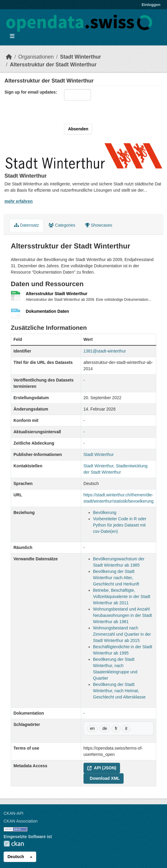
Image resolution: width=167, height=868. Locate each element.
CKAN (14, 844)
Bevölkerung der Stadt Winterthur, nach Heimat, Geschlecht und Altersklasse (119, 691)
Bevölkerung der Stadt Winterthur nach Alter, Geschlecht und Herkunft (116, 578)
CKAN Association (21, 821)
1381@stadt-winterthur (105, 351)
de (105, 728)
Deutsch (16, 857)
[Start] (9, 57)
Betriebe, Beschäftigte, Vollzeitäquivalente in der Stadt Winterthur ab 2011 (122, 597)
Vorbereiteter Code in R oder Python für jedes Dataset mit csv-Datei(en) (120, 525)
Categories (62, 225)
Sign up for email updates (30, 92)
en (92, 728)
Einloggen (151, 5)
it (126, 728)
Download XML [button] (105, 778)
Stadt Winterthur (80, 57)
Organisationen (36, 57)
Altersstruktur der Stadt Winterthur (53, 65)
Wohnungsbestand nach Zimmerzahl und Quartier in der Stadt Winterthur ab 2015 (122, 634)
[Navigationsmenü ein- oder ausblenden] (12, 36)
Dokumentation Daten (47, 311)
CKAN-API (13, 813)
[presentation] (103, 112)
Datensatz (26, 225)
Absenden (78, 129)
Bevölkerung (105, 512)
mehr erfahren (19, 201)
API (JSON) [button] (102, 768)
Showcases (99, 225)
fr (116, 728)
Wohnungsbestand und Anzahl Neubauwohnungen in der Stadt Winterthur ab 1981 (123, 615)
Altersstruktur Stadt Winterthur (57, 294)
